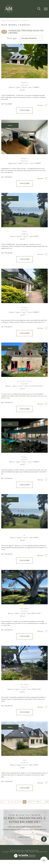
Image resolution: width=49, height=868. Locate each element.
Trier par (12, 38)
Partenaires (32, 852)
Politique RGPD (39, 852)
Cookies (45, 852)
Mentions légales (20, 852)
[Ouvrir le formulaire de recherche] (39, 9)
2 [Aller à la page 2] (11, 802)
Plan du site (13, 852)
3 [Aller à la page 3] (15, 802)
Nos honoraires (5, 852)
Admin (27, 852)
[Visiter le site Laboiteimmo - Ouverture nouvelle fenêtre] (25, 857)
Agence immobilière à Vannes (10, 21)
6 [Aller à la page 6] (29, 802)
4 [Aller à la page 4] (20, 802)
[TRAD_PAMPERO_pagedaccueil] (9, 13)
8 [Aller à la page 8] (38, 802)
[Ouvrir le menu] (46, 9)
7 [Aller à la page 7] (34, 802)
